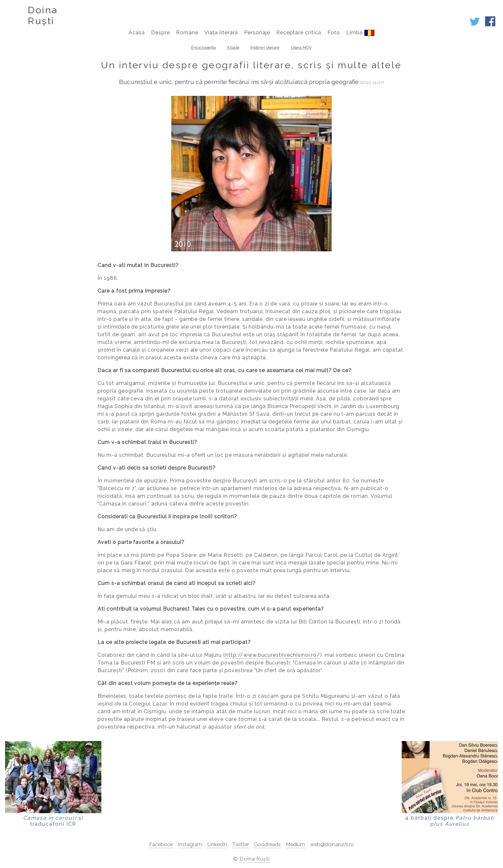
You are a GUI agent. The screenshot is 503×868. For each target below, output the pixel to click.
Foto (334, 33)
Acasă (137, 33)
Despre (161, 33)
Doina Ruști (255, 859)
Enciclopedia (204, 48)
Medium (295, 844)
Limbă (360, 33)
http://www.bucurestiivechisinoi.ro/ (273, 655)
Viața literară (221, 33)
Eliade (233, 48)
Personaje (257, 33)
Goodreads (267, 844)
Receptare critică (299, 33)
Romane (187, 33)
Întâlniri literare (265, 48)
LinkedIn (217, 844)
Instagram (190, 844)
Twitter (241, 844)
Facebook (161, 844)
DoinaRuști (43, 15)
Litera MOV (301, 48)
